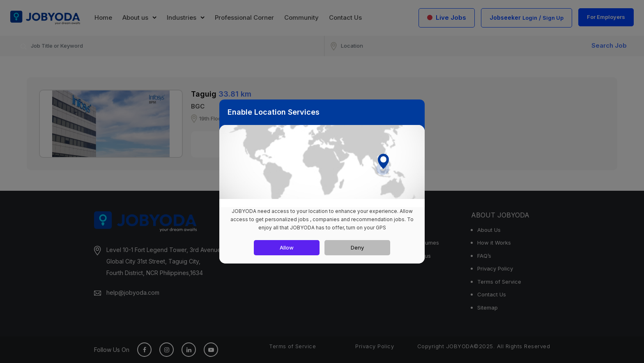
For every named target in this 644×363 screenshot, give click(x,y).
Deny (357, 247)
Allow (287, 247)
